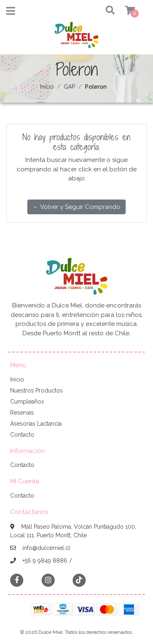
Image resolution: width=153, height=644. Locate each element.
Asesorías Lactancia (36, 424)
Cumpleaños (27, 402)
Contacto (22, 435)
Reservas (22, 413)
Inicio (47, 87)
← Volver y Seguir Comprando (76, 207)
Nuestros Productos (37, 390)
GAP (69, 87)
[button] (102, 11)
